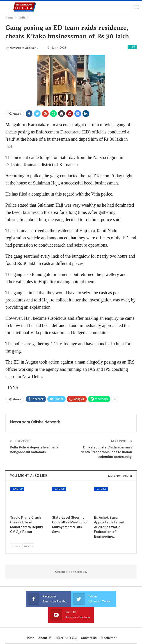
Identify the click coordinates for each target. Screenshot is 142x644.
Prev (16, 546)
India (132, 47)
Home (30, 622)
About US (45, 622)
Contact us (89, 622)
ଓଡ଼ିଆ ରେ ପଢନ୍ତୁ (66, 622)
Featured (17, 489)
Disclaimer (109, 622)
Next (28, 546)
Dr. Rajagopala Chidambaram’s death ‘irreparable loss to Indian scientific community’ (106, 452)
